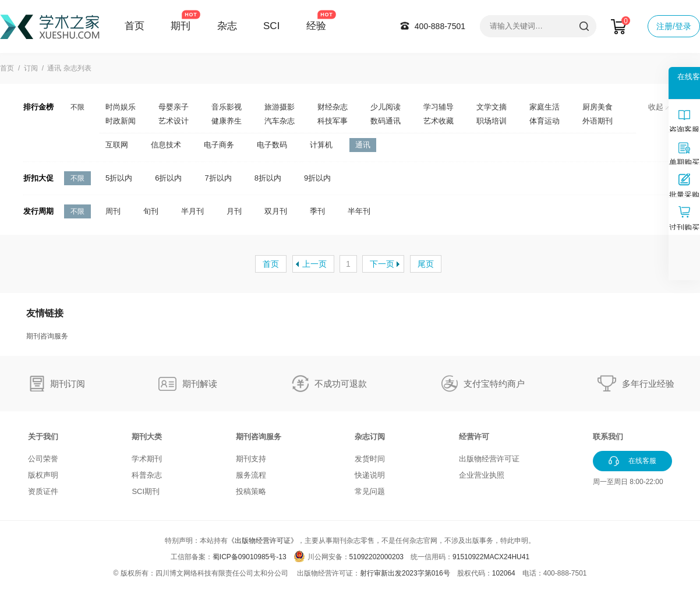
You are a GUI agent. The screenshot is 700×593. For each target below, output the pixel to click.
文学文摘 (492, 107)
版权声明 (43, 475)
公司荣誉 (43, 459)
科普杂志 (147, 475)
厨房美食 (598, 107)
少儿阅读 (386, 107)
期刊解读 (200, 384)
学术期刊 (147, 459)
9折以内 (317, 178)
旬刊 (151, 211)
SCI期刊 (146, 491)
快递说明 (370, 475)
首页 (135, 26)
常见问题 (370, 491)
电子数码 (272, 145)
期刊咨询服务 (47, 336)
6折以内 (168, 178)
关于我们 (43, 437)
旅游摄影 (280, 107)
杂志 (227, 26)
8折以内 (268, 178)
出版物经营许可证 (489, 459)
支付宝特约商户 (494, 384)
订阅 (31, 68)
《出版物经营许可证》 (263, 541)
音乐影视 (227, 107)
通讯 (363, 145)
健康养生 (227, 121)
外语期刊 (598, 121)
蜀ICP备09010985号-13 (250, 557)
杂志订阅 (370, 437)
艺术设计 (174, 121)
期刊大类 (147, 437)
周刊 (113, 211)
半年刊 (359, 211)
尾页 (426, 264)
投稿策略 (251, 491)
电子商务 (219, 145)
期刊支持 (251, 459)
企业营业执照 (482, 475)
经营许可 (474, 437)
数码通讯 (386, 121)
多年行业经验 (648, 384)
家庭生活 (545, 107)
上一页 (314, 264)
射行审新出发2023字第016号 (405, 573)
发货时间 (370, 459)
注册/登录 (674, 26)
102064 (504, 573)
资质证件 (43, 491)
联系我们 (608, 437)
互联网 (117, 145)
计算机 (321, 145)
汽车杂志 (280, 121)
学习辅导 (439, 107)
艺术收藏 (439, 121)
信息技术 (166, 145)
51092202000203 (376, 557)
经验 (316, 26)
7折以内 (218, 178)
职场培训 (492, 121)
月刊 (234, 211)
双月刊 (276, 211)
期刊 (181, 26)
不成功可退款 (341, 384)
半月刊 (192, 211)
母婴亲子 (174, 107)
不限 (77, 107)
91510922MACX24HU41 (491, 557)
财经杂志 (333, 107)
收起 (660, 107)
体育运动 (545, 121)
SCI (271, 26)
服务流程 (251, 475)
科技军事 (333, 121)
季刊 (317, 211)
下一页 (382, 264)
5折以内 (119, 178)
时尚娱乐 (121, 107)
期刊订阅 (68, 384)
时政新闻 (121, 121)
